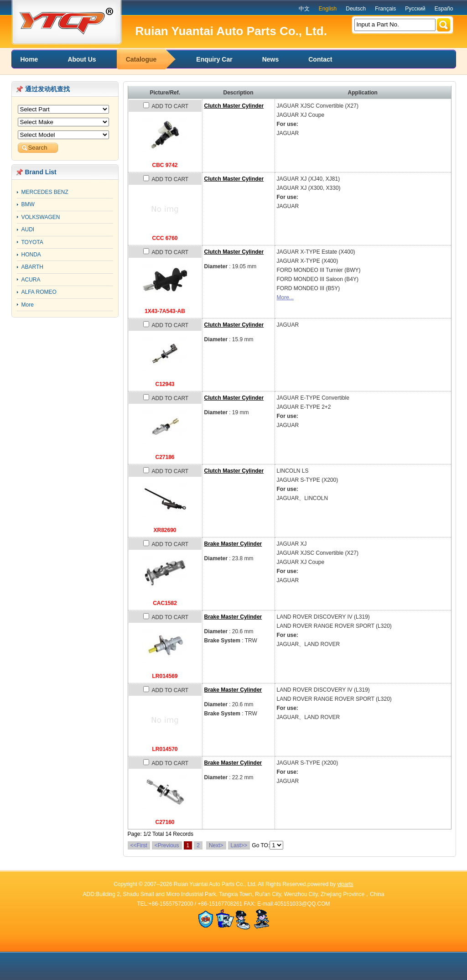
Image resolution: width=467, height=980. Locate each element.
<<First (139, 845)
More (28, 305)
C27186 (165, 457)
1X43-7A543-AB (165, 311)
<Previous (167, 845)
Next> (216, 845)
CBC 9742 (165, 165)
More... (285, 297)
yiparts (345, 884)
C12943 (165, 384)
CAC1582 (165, 603)
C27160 (165, 822)
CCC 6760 (165, 238)
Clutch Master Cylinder (234, 106)
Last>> (239, 845)
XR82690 (165, 530)
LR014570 (165, 749)
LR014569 (165, 676)
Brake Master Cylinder (233, 544)
